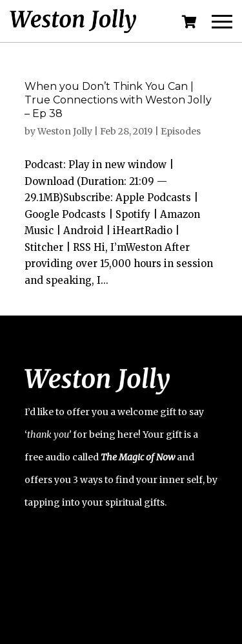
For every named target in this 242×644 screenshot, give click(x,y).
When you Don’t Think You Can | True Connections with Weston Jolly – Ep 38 (118, 100)
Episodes (181, 131)
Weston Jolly (65, 131)
